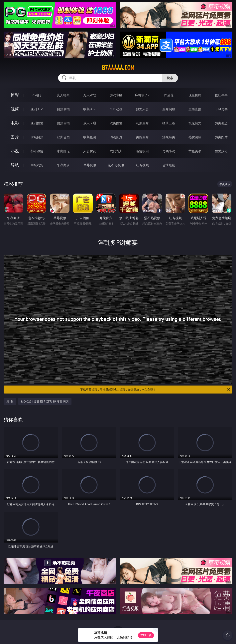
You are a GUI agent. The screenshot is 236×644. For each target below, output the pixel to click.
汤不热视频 (116, 165)
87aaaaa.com (118, 68)
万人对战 (90, 95)
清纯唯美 (169, 137)
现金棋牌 (195, 95)
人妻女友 (90, 151)
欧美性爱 (116, 123)
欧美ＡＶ (90, 109)
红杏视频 (142, 165)
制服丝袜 (142, 123)
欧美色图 (90, 137)
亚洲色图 (63, 137)
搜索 (170, 78)
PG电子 (37, 95)
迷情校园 (142, 151)
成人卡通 (90, 123)
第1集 (10, 401)
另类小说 (169, 151)
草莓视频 (90, 165)
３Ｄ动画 (116, 109)
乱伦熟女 (195, 123)
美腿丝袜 (142, 137)
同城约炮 (37, 165)
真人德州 (63, 95)
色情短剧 (169, 165)
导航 (15, 165)
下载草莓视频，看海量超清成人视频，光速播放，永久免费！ (155, 390)
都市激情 (37, 151)
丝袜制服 (169, 109)
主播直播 (195, 109)
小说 (15, 151)
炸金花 (169, 95)
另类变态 (221, 123)
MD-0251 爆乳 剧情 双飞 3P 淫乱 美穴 (45, 401)
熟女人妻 (142, 109)
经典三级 (169, 123)
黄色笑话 (195, 151)
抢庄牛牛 (221, 95)
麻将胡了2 (142, 95)
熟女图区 (195, 137)
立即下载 (146, 635)
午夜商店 (63, 165)
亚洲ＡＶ (37, 109)
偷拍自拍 (63, 123)
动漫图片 (116, 137)
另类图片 (221, 137)
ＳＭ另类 (221, 109)
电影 (15, 123)
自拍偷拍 (63, 109)
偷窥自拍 (37, 137)
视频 (15, 109)
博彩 (15, 95)
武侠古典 (116, 151)
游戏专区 (116, 95)
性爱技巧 (221, 151)
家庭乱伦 (63, 151)
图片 (15, 137)
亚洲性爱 (37, 123)
